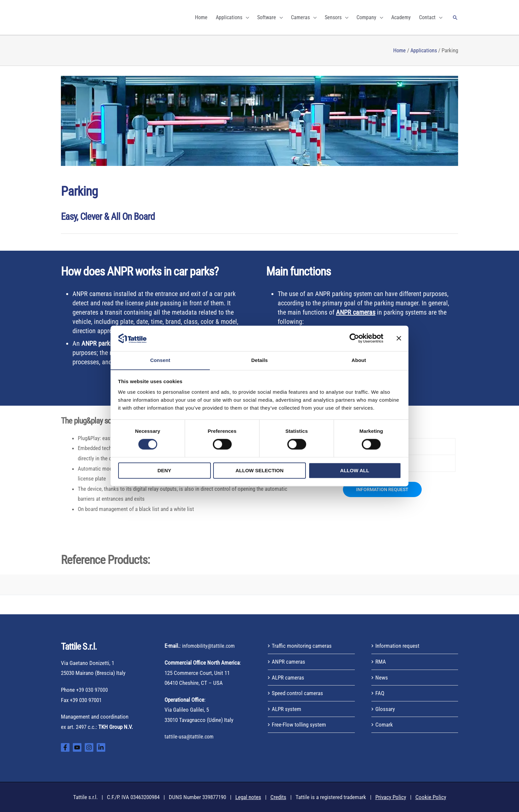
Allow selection (260, 471)
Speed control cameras (297, 693)
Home (398, 50)
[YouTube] (77, 747)
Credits (278, 797)
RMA (381, 662)
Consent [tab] (160, 360)
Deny (165, 471)
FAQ (380, 693)
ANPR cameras (288, 662)
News (382, 678)
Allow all (355, 471)
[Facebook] (65, 747)
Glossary (385, 709)
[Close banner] (399, 338)
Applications (423, 50)
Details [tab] (259, 360)
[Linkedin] (101, 747)
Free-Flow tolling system (299, 725)
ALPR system (286, 709)
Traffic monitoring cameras (302, 646)
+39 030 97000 (92, 690)
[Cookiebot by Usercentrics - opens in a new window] (354, 338)
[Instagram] (89, 747)
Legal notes (248, 797)
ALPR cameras (288, 678)
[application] (246, 17)
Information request (397, 646)
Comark (384, 725)
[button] (455, 18)
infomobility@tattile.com (210, 646)
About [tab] (359, 360)
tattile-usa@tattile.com (190, 736)
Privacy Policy (391, 797)
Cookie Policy (431, 797)
